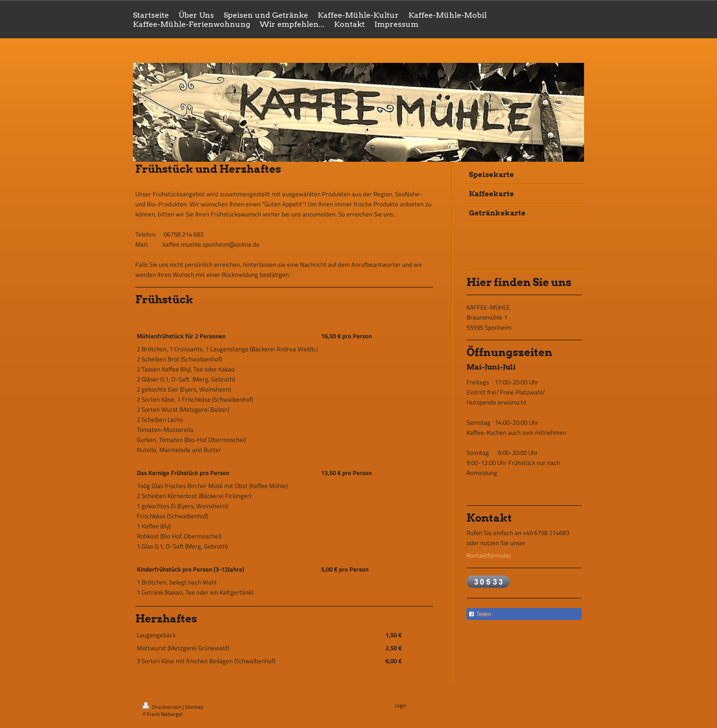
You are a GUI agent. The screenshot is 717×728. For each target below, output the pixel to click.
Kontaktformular (489, 555)
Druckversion (162, 707)
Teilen (480, 614)
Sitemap (194, 707)
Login (400, 705)
